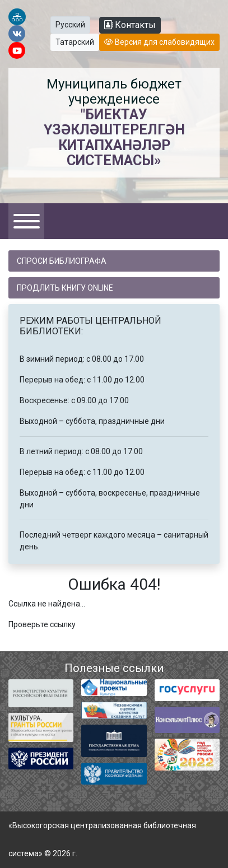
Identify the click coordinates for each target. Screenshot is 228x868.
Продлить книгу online (65, 288)
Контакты (130, 25)
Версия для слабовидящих (159, 42)
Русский (70, 25)
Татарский (75, 42)
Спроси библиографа (62, 261)
